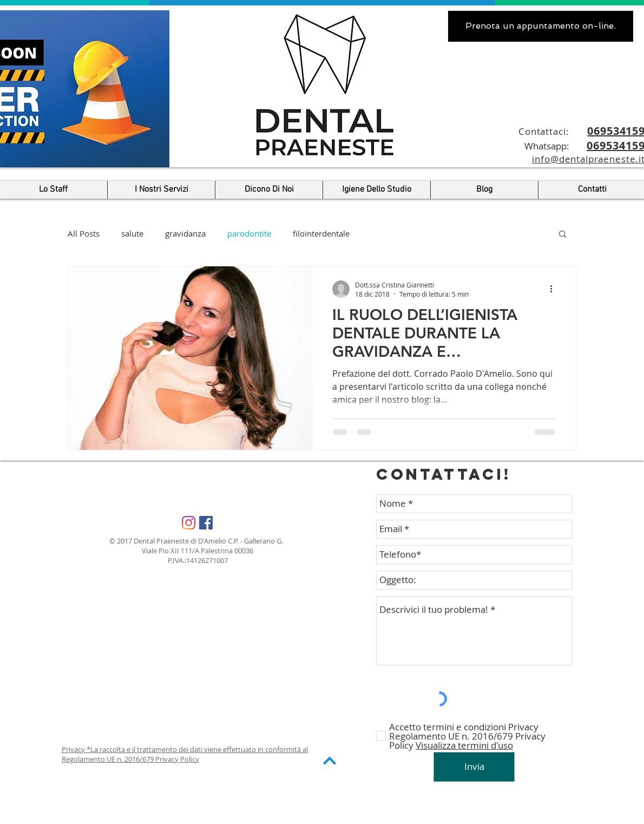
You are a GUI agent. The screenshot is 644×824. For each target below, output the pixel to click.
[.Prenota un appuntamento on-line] (541, 26)
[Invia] (474, 767)
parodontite (249, 233)
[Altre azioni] (555, 289)
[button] (563, 235)
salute (132, 233)
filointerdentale (321, 233)
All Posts (84, 233)
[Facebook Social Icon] (206, 523)
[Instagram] (189, 523)
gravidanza (185, 233)
